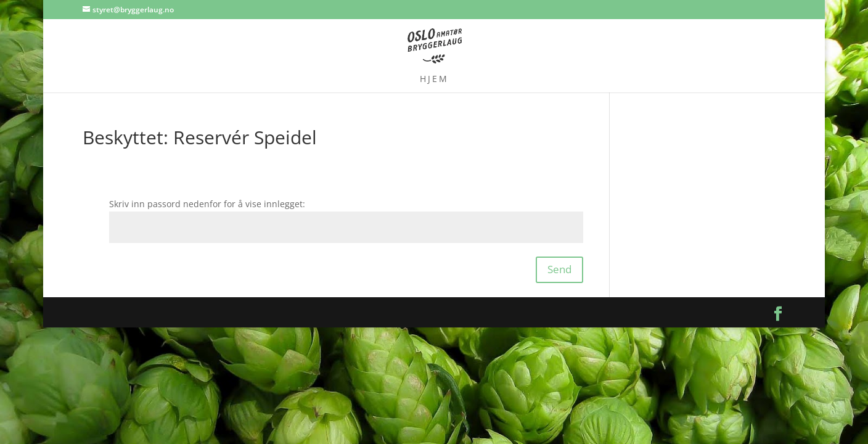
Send (559, 269)
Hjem (434, 80)
